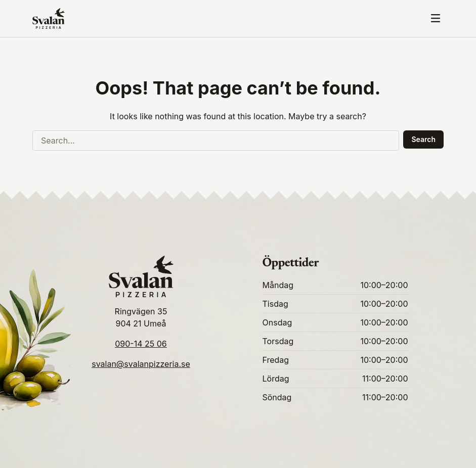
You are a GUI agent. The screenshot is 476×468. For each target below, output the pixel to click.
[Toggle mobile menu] (436, 18)
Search (423, 139)
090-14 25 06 (141, 344)
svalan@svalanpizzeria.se (141, 364)
